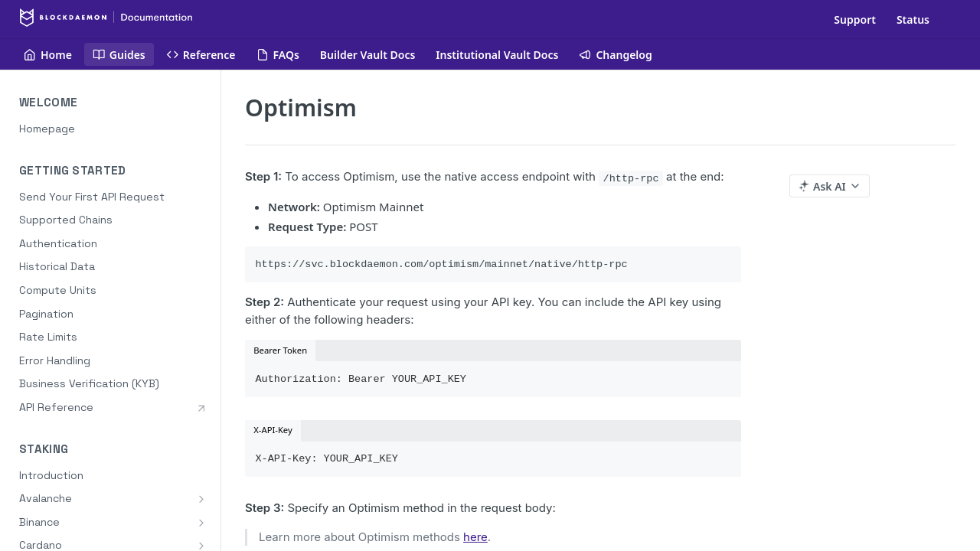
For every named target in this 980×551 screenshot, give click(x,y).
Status (913, 20)
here (475, 537)
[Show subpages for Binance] (201, 523)
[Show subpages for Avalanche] (201, 499)
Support (855, 20)
